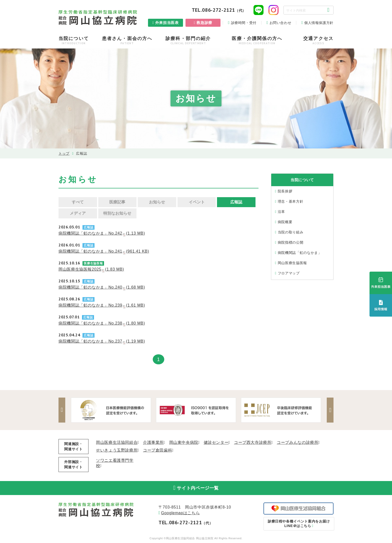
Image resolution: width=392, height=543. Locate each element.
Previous (62, 410)
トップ (64, 153)
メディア (78, 213)
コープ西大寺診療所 (253, 442)
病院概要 (285, 222)
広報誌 (236, 202)
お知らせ (157, 202)
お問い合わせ (280, 23)
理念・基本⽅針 (290, 201)
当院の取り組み (290, 232)
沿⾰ (281, 212)
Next (330, 410)
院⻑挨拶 (285, 191)
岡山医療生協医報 (292, 263)
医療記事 (117, 202)
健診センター (216, 442)
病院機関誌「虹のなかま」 (300, 253)
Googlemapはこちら (180, 514)
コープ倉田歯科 (157, 450)
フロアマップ (289, 273)
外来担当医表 (167, 23)
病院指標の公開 (290, 242)
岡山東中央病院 (184, 442)
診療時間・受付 (244, 23)
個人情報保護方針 (319, 23)
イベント (197, 202)
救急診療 (204, 23)
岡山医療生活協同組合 (117, 442)
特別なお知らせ (117, 213)
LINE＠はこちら (299, 524)
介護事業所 (153, 442)
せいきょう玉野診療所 (117, 450)
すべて (78, 202)
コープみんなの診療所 (297, 442)
